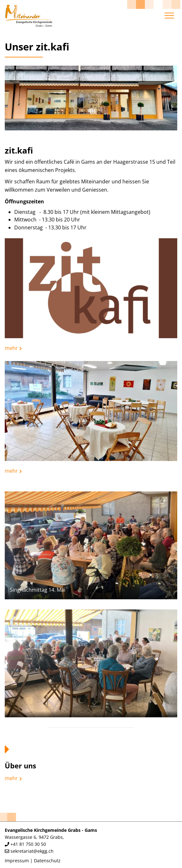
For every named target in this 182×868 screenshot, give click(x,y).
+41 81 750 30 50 (28, 844)
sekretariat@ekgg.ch (32, 851)
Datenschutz (47, 861)
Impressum (17, 861)
